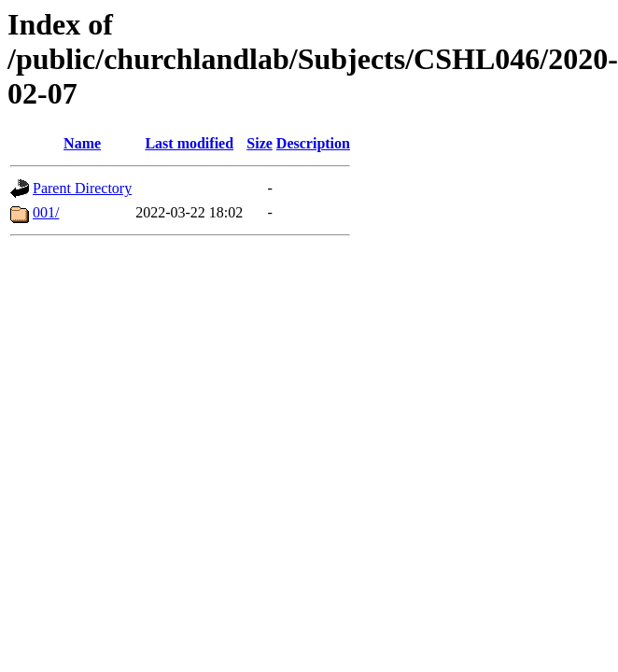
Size (260, 143)
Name (82, 143)
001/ (46, 212)
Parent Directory (82, 188)
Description (313, 143)
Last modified (189, 143)
